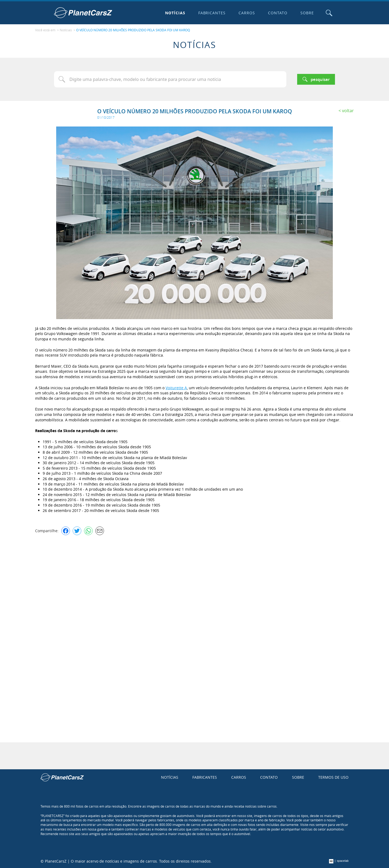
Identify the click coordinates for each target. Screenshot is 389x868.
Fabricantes (212, 13)
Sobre (307, 13)
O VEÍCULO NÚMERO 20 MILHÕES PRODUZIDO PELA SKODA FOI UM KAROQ (133, 30)
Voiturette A (176, 388)
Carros (247, 13)
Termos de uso (333, 777)
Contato (278, 13)
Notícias (175, 13)
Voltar (348, 111)
